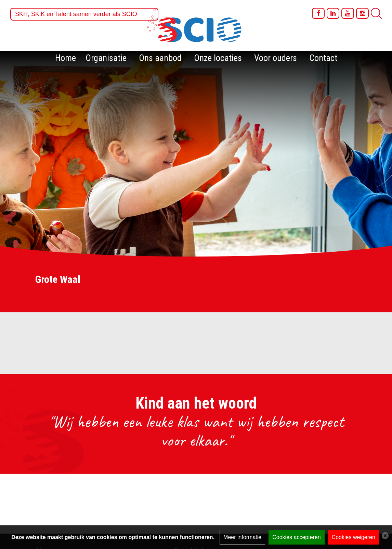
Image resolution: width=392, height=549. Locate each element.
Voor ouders (276, 58)
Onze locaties (218, 58)
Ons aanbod (160, 58)
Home (66, 58)
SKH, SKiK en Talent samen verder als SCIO (76, 14)
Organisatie (106, 58)
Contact (323, 58)
